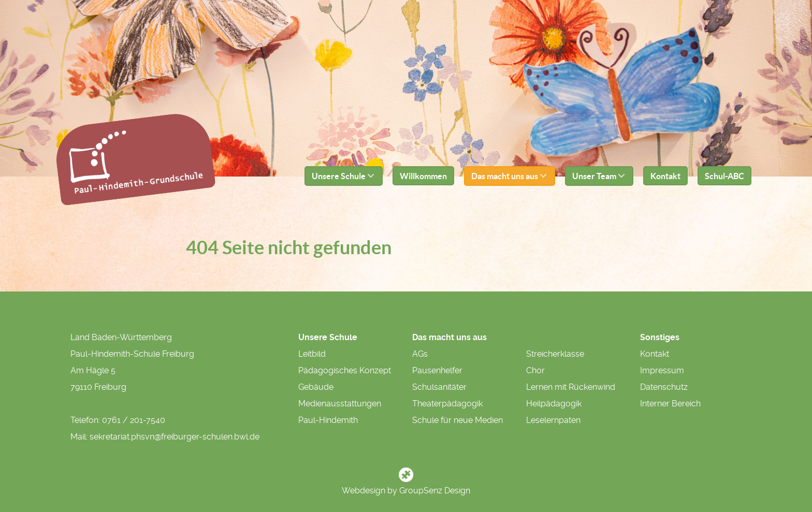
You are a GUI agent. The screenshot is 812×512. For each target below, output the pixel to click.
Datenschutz (664, 387)
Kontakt (655, 354)
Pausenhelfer (437, 370)
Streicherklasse (555, 354)
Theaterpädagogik (447, 404)
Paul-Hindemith (328, 420)
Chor (535, 370)
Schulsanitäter (439, 387)
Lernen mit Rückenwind (571, 387)
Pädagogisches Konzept (345, 370)
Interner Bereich (670, 404)
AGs (420, 354)
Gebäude (316, 387)
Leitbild (312, 354)
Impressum (662, 370)
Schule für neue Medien (458, 420)
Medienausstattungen (340, 404)
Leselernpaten (553, 420)
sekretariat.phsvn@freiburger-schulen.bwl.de (175, 437)
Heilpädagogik (554, 404)
